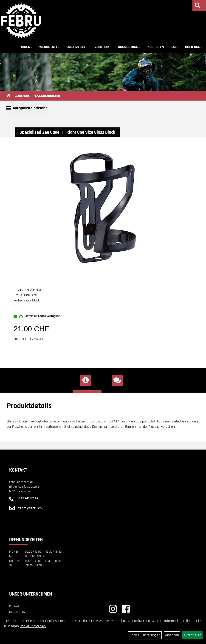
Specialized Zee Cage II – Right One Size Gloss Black (67, 132)
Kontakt (14, 606)
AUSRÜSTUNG (129, 47)
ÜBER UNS (194, 47)
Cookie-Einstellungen (145, 635)
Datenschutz (17, 612)
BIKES (27, 47)
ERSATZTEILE (77, 47)
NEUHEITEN (156, 47)
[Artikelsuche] (198, 6)
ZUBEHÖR (103, 47)
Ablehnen (172, 635)
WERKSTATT (49, 47)
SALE (174, 47)
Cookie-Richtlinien (33, 626)
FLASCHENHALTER (47, 96)
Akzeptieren (192, 635)
